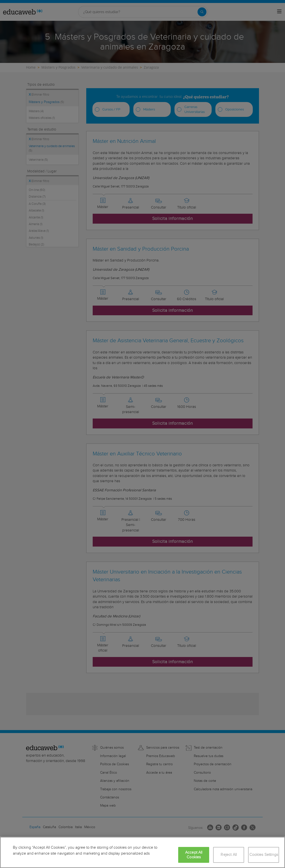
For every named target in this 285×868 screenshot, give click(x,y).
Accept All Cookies (194, 855)
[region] (142, 852)
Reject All (229, 855)
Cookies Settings (264, 855)
